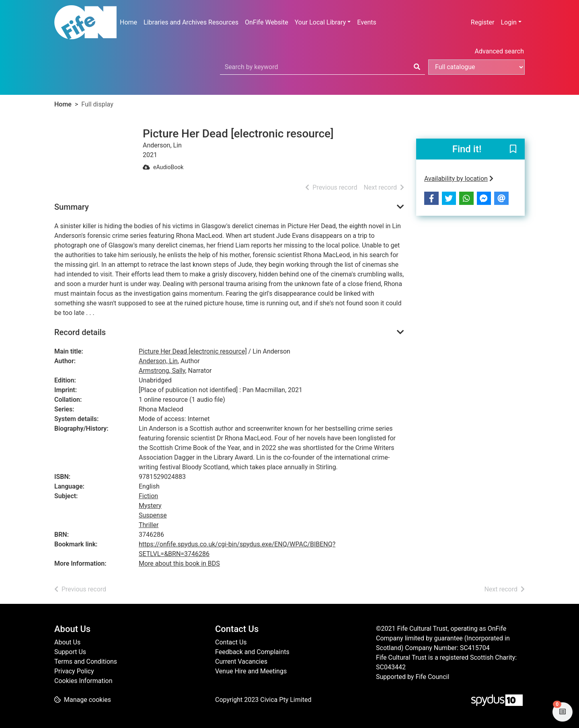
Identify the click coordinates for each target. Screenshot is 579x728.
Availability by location (459, 179)
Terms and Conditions (86, 662)
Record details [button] (80, 332)
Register (483, 22)
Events (366, 22)
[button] (513, 149)
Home (128, 22)
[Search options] (476, 67)
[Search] (417, 67)
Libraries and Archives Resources (191, 22)
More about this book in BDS (179, 563)
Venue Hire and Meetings (251, 671)
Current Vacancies (241, 662)
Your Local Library (320, 22)
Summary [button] (72, 207)
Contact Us (231, 642)
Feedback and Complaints (252, 652)
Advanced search (499, 51)
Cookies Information (83, 681)
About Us (67, 642)
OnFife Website (267, 22)
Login (508, 22)
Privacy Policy (74, 671)
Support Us (70, 652)
